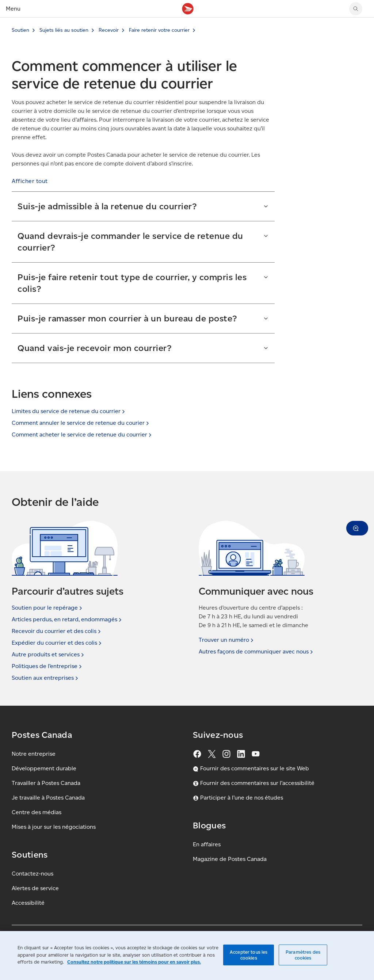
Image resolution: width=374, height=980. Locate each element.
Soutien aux (46, 678)
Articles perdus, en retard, (67, 619)
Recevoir (109, 30)
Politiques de (47, 666)
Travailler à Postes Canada (46, 783)
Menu (13, 9)
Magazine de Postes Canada (230, 859)
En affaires (207, 844)
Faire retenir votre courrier (159, 30)
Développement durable (44, 768)
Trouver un (227, 640)
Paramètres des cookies (303, 955)
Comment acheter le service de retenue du (82, 434)
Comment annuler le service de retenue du (81, 423)
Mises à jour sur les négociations (54, 827)
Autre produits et (49, 655)
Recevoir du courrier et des (57, 631)
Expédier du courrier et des (57, 643)
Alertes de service (35, 888)
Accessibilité (28, 903)
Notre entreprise (34, 754)
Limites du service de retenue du (69, 411)
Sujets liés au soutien (64, 30)
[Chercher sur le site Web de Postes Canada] (356, 9)
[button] (30, 181)
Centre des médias (37, 812)
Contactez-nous (33, 874)
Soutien (20, 30)
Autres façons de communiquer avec (257, 652)
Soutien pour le (48, 608)
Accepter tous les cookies (249, 955)
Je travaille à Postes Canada (48, 798)
